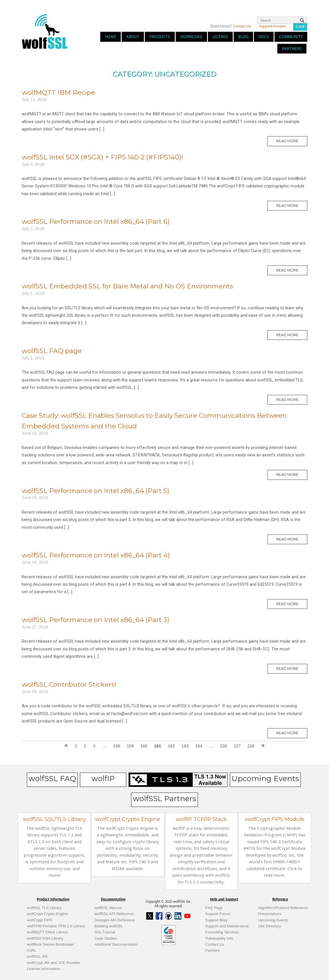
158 (117, 746)
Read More (292, 142)
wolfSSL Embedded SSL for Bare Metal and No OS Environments (127, 286)
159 (130, 746)
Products (160, 37)
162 (171, 746)
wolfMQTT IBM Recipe (58, 92)
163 (185, 746)
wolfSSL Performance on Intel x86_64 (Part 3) (96, 620)
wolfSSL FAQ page (52, 351)
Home (111, 37)
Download (191, 37)
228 (251, 746)
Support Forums (272, 26)
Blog (243, 37)
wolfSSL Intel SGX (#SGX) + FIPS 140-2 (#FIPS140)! (102, 157)
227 (237, 746)
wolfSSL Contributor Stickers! (69, 684)
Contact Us (242, 26)
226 (223, 746)
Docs (264, 37)
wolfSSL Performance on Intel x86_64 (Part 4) (96, 555)
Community (291, 37)
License (220, 37)
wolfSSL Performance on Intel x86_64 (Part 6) (96, 221)
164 (199, 746)
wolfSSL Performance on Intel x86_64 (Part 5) (96, 491)
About (133, 37)
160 (144, 746)
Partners (292, 49)
